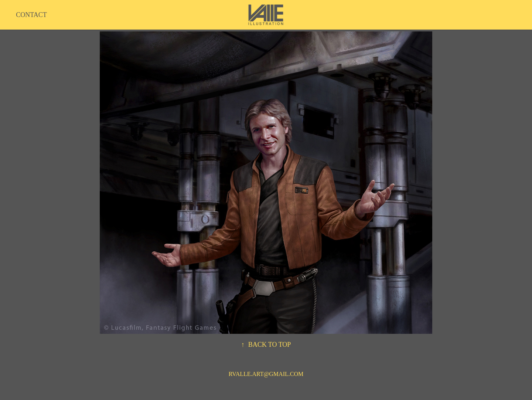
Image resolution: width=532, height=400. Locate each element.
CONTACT (31, 15)
